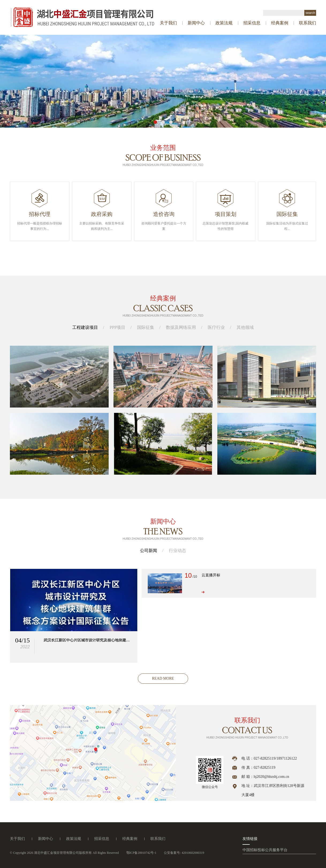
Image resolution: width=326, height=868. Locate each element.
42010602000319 (193, 853)
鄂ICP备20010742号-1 (141, 853)
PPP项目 (118, 327)
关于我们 (168, 23)
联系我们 (308, 23)
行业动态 (177, 551)
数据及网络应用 (181, 327)
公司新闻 (149, 551)
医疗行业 (216, 327)
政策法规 (224, 23)
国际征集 (146, 327)
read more (163, 678)
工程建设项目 (85, 327)
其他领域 (245, 327)
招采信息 (252, 23)
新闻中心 (196, 23)
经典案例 (280, 23)
